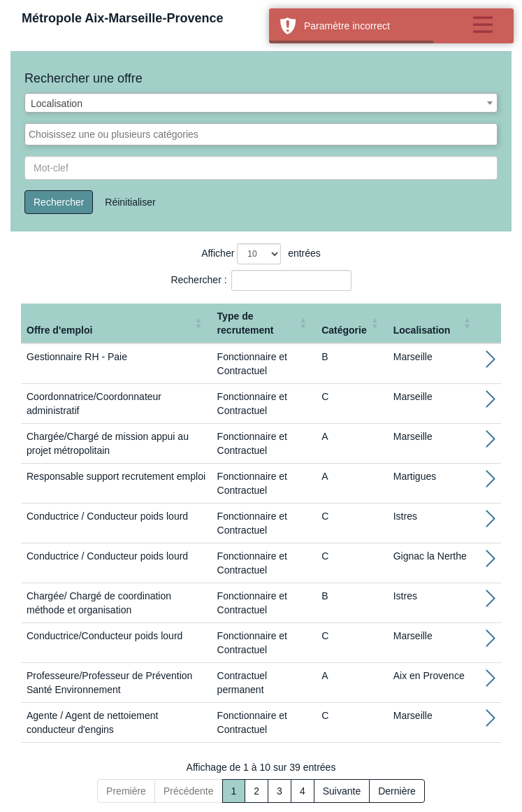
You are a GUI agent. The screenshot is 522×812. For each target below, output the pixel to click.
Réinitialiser (130, 202)
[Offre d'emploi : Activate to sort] (116, 323)
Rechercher (59, 202)
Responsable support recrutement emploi (116, 476)
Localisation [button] (422, 330)
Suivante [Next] (342, 791)
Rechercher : (198, 280)
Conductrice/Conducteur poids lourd (104, 636)
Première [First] (126, 791)
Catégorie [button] (344, 330)
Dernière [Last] (397, 791)
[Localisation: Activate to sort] (434, 323)
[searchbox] (261, 134)
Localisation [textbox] (57, 104)
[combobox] (261, 103)
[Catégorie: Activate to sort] (352, 323)
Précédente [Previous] (189, 791)
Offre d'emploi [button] (59, 330)
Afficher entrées (261, 254)
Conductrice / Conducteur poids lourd (107, 516)
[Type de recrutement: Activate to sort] (264, 323)
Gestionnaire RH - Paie (77, 357)
